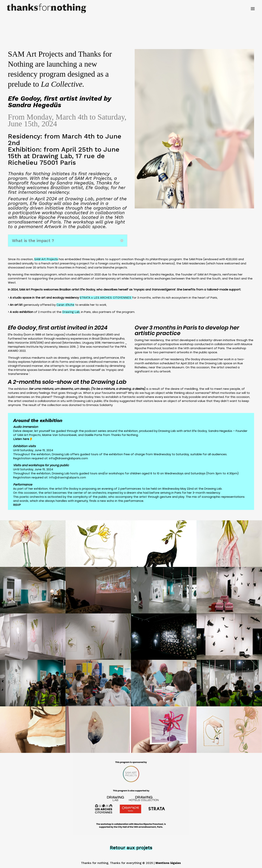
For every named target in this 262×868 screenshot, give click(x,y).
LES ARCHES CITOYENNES (113, 298)
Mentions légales (168, 863)
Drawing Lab (71, 312)
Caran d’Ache (65, 305)
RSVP (17, 505)
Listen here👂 (23, 439)
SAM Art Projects (46, 259)
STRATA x (87, 298)
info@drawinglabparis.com (67, 477)
